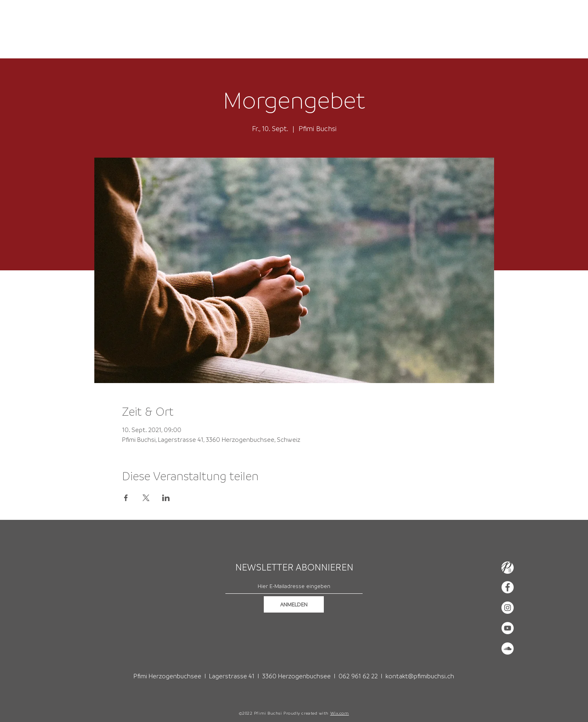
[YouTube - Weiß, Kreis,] (508, 628)
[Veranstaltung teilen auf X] (146, 498)
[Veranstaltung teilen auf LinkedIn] (166, 498)
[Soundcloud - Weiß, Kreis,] (508, 648)
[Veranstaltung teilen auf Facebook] (126, 498)
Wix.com (340, 713)
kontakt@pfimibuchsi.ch (420, 676)
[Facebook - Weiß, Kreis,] (508, 587)
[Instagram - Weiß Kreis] (508, 608)
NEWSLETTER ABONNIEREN (294, 567)
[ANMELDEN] (294, 604)
